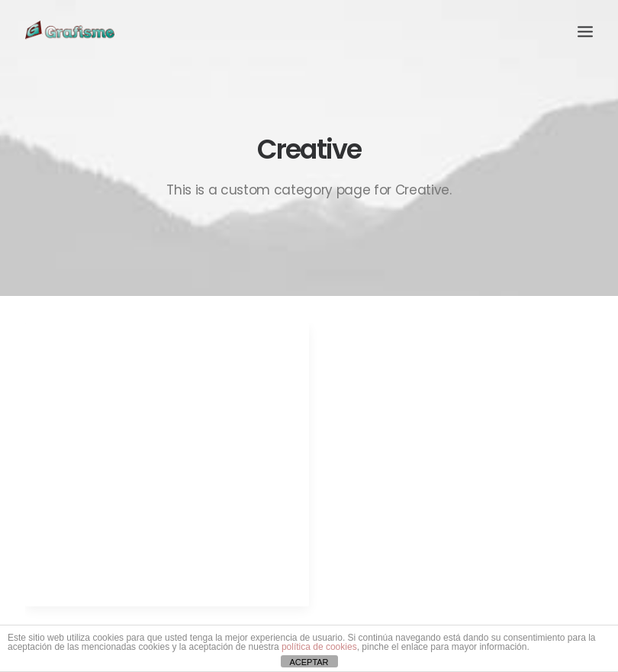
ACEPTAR (309, 662)
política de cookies (319, 647)
